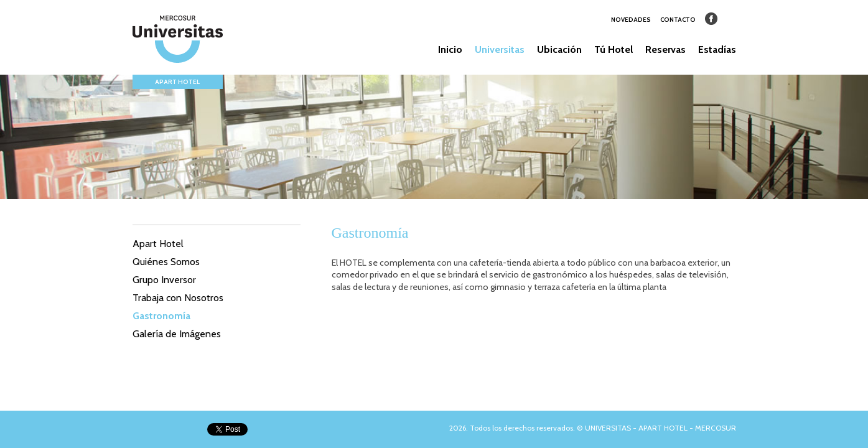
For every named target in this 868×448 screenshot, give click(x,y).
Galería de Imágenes (177, 334)
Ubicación (559, 49)
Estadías (717, 49)
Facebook (711, 19)
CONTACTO (678, 20)
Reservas (665, 49)
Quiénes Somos (166, 262)
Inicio (450, 49)
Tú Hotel (614, 49)
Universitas (500, 49)
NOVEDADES (631, 20)
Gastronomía (161, 316)
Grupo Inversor (164, 280)
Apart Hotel (158, 244)
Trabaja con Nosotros (178, 298)
